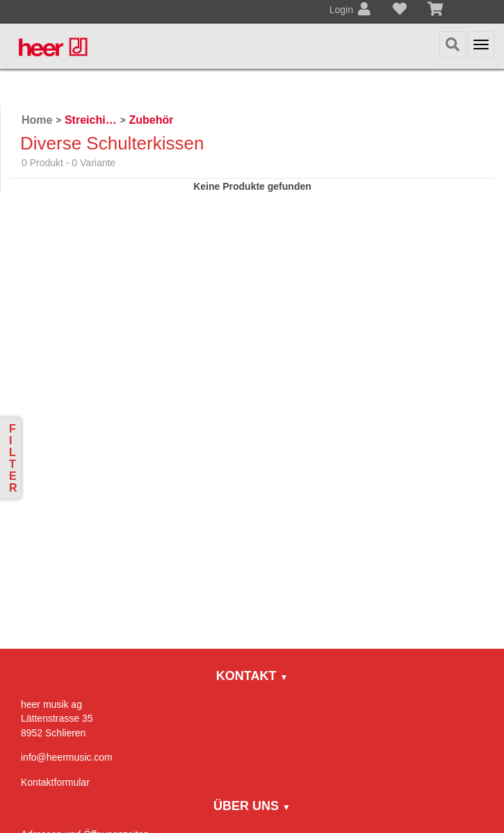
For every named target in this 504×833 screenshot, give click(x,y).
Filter (13, 458)
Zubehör (151, 120)
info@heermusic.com (67, 757)
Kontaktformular (55, 782)
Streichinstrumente (91, 120)
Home (37, 120)
